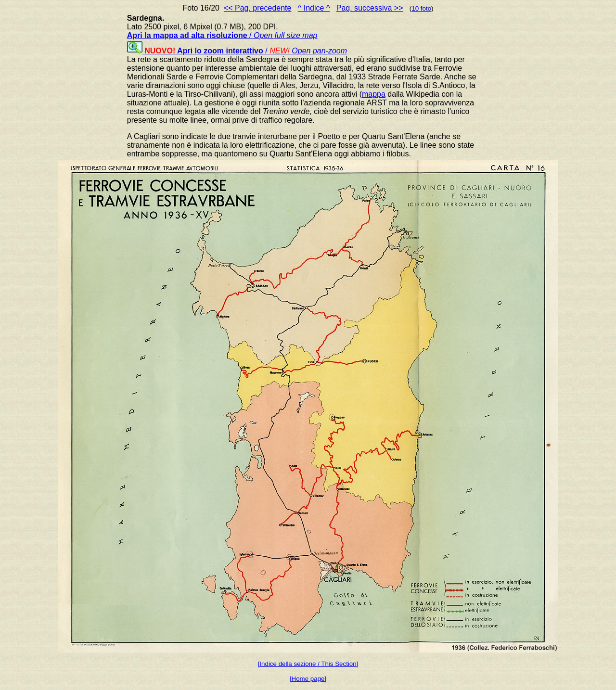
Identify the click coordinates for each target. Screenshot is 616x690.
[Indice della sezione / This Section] (308, 664)
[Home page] (308, 679)
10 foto (421, 8)
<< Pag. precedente (258, 8)
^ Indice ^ (314, 8)
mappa (374, 94)
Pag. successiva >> (370, 8)
